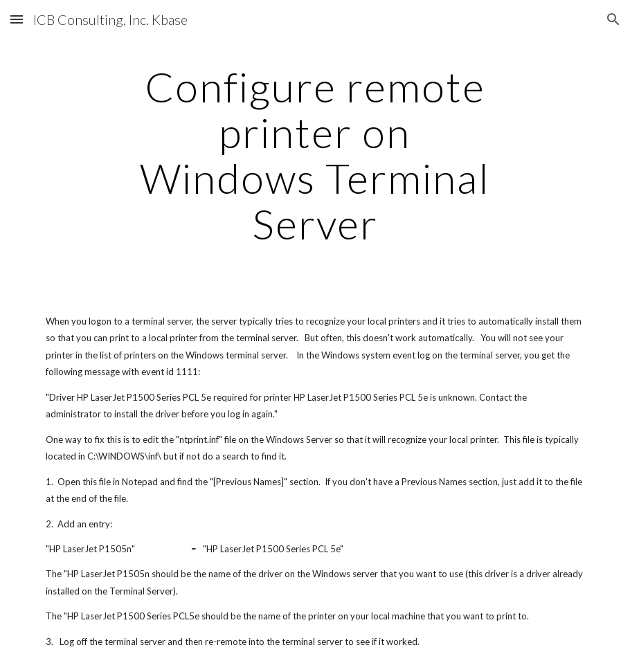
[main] (315, 155)
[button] (17, 19)
